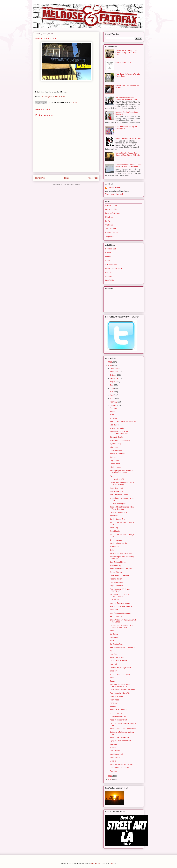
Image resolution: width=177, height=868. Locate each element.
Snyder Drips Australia (118, 543)
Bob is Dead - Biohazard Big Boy (128, 138)
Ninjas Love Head (116, 586)
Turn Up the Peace (117, 582)
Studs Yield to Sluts (117, 657)
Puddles (113, 706)
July (112, 385)
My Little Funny (115, 444)
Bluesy (112, 681)
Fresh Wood (114, 700)
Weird (112, 678)
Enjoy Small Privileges (118, 512)
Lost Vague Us (111, 209)
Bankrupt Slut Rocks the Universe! (123, 422)
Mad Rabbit (114, 425)
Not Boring (114, 634)
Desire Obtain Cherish (114, 268)
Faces (112, 476)
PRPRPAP (114, 703)
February (114, 402)
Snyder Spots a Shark (118, 519)
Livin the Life (114, 600)
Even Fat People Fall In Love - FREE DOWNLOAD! (121, 626)
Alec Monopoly (111, 264)
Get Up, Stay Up (116, 572)
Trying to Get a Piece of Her (120, 741)
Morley (108, 257)
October (113, 375)
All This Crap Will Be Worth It (121, 606)
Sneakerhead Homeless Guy (121, 553)
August (113, 382)
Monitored (113, 418)
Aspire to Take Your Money (120, 603)
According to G (111, 205)
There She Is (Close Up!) (119, 575)
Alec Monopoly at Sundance (120, 613)
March (113, 398)
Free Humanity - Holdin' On (120, 693)
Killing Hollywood (116, 696)
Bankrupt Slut (111, 249)
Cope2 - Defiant (116, 450)
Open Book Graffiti (117, 479)
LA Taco (108, 221)
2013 (110, 362)
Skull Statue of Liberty (118, 562)
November (114, 372)
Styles (112, 550)
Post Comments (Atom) (71, 184)
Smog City (109, 276)
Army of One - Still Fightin (119, 737)
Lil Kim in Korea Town (118, 717)
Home (67, 178)
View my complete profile (115, 194)
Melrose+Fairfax (114, 188)
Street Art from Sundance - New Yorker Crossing (122, 508)
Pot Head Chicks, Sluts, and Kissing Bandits (120, 595)
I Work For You (115, 464)
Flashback (114, 408)
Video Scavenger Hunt (118, 720)
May (112, 392)
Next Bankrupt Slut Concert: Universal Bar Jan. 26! (120, 685)
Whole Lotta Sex (116, 467)
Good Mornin (115, 531)
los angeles (48, 97)
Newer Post (40, 178)
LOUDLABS (110, 280)
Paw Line (113, 771)
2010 (110, 779)
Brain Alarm (114, 547)
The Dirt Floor (111, 229)
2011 (110, 776)
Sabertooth (114, 744)
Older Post (93, 178)
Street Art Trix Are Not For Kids (121, 764)
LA (42, 97)
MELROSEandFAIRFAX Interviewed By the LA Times (126, 99)
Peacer (112, 631)
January (113, 405)
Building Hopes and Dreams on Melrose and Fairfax (122, 472)
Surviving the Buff (116, 754)
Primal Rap (114, 528)
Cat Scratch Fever (117, 644)
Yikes (112, 415)
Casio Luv (113, 671)
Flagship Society (116, 579)
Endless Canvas (112, 233)
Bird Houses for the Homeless (121, 569)
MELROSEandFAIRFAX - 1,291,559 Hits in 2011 (119, 433)
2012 (110, 365)
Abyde (112, 411)
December (114, 368)
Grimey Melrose (116, 540)
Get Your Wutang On (118, 504)
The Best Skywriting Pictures (121, 668)
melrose (56, 97)
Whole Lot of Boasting (118, 710)
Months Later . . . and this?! (120, 674)
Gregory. (113, 748)
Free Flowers (115, 751)
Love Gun (113, 654)
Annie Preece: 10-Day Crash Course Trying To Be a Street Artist (127, 53)
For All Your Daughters (118, 661)
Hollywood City (115, 565)
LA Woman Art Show (123, 62)
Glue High (113, 664)
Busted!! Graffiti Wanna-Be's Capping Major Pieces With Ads (128, 154)
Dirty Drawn (114, 460)
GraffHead (109, 225)
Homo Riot (109, 272)
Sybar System (115, 758)
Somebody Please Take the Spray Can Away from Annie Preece (129, 166)
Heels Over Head (116, 488)
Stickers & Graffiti (116, 437)
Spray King (114, 610)
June (112, 388)
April (112, 395)
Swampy (113, 457)
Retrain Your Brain (117, 428)
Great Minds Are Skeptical (120, 768)
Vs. (111, 651)
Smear (108, 261)
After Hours (114, 447)
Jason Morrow (95, 863)
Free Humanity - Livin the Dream (122, 647)
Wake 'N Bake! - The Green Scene (123, 729)
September (114, 378)
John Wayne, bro (116, 491)
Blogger (113, 863)
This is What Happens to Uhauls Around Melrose (122, 484)
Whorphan (114, 637)
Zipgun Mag (110, 237)
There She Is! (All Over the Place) (122, 690)
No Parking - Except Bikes (120, 440)
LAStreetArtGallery (113, 213)
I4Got (112, 641)
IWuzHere (109, 217)
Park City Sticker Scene (119, 495)
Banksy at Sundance (118, 454)
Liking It (113, 761)
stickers (62, 97)
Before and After (116, 516)
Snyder (108, 253)
